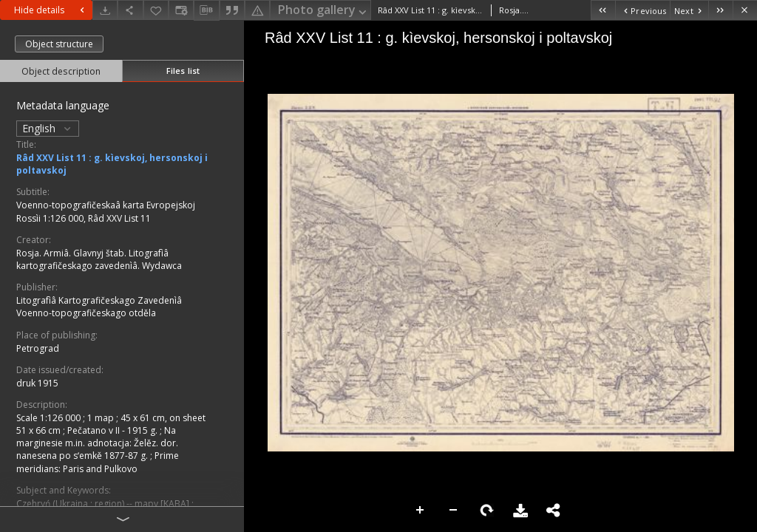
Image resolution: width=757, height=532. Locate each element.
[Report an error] (257, 10)
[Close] (745, 10)
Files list (183, 71)
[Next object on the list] (689, 10)
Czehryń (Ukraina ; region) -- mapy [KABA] (104, 504)
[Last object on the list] (720, 10)
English (48, 128)
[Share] (130, 10)
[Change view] (181, 10)
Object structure (59, 44)
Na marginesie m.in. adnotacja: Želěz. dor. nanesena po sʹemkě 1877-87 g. (97, 443)
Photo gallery (323, 11)
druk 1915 (37, 383)
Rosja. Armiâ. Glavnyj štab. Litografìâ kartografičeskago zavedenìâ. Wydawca (99, 259)
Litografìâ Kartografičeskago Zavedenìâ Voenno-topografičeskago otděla (99, 307)
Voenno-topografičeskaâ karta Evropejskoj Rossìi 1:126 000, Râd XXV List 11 (106, 211)
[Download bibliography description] (206, 10)
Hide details (51, 10)
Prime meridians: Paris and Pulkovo (98, 462)
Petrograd (38, 348)
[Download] (105, 10)
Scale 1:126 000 (50, 418)
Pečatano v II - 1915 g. (113, 430)
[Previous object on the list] (642, 10)
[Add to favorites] (156, 10)
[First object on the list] (603, 10)
